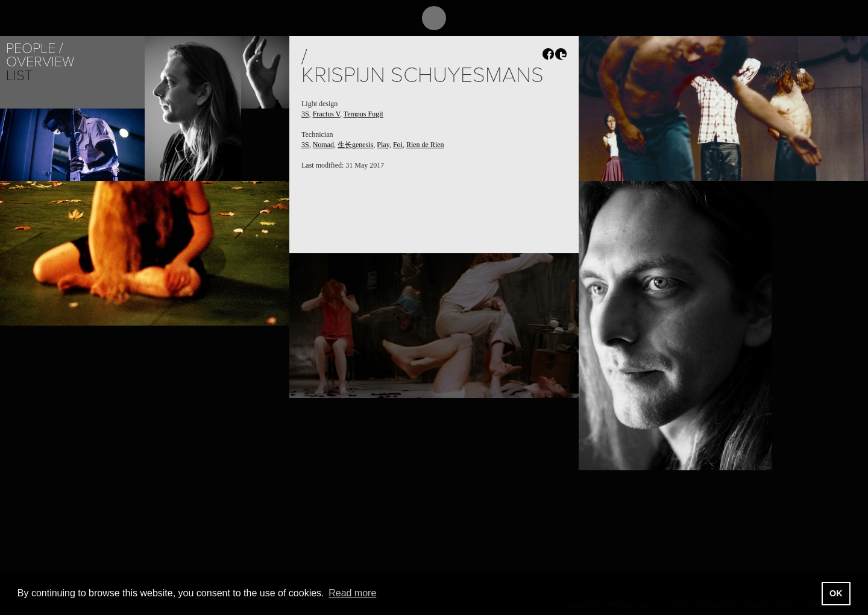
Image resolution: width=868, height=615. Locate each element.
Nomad (323, 145)
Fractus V (326, 114)
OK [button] (836, 593)
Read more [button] (352, 593)
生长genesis (355, 145)
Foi (398, 145)
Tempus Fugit (363, 114)
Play (383, 145)
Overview (40, 62)
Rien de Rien (425, 145)
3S (305, 114)
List (19, 76)
